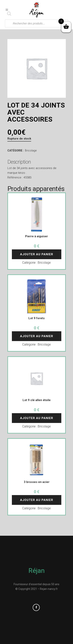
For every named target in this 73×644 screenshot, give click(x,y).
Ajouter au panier (37, 254)
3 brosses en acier (37, 482)
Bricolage (31, 150)
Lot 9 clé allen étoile (37, 400)
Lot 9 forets (36, 318)
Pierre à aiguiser (36, 236)
